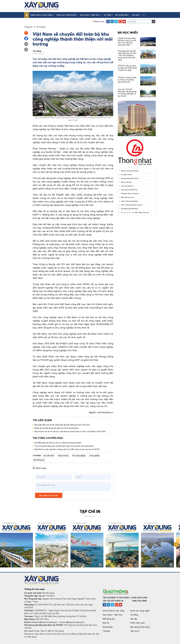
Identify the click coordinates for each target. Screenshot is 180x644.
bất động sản (39, 460)
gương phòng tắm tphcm (130, 178)
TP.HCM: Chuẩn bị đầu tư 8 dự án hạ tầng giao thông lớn (127, 80)
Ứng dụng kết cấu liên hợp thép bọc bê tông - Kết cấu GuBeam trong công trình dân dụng (127, 55)
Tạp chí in (135, 631)
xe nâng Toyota (126, 175)
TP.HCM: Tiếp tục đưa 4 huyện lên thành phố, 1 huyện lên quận (127, 68)
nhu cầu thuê (49, 456)
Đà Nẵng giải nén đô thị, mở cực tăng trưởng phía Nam (58, 443)
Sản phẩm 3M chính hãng (129, 209)
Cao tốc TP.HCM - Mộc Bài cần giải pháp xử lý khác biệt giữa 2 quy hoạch (127, 93)
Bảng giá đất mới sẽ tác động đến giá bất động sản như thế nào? (62, 425)
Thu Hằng (37, 51)
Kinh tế (106, 623)
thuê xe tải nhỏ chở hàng (130, 171)
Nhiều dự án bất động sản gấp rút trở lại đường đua (56, 428)
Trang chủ (28, 27)
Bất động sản (122, 15)
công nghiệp (94, 456)
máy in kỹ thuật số (127, 186)
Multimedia (108, 627)
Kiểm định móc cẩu (127, 197)
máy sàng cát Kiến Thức (129, 190)
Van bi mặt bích (126, 182)
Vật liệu (136, 15)
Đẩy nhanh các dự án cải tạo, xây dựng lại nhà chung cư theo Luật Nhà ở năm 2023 (70, 431)
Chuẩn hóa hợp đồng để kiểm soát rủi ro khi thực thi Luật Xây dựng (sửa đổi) (127, 42)
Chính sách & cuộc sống (42, 15)
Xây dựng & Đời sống (140, 627)
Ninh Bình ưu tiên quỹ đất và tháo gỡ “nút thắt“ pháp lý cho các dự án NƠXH (67, 449)
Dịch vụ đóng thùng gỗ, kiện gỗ (132, 205)
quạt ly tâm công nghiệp (129, 201)
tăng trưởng (63, 456)
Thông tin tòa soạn (34, 589)
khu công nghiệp (79, 456)
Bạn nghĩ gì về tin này (49, 495)
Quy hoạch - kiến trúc (91, 15)
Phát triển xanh (137, 623)
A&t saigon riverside (142, 212)
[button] (144, 15)
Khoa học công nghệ (67, 15)
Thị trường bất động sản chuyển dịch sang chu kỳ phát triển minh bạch (64, 446)
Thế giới (106, 631)
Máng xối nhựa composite (130, 193)
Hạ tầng (108, 15)
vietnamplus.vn (105, 412)
